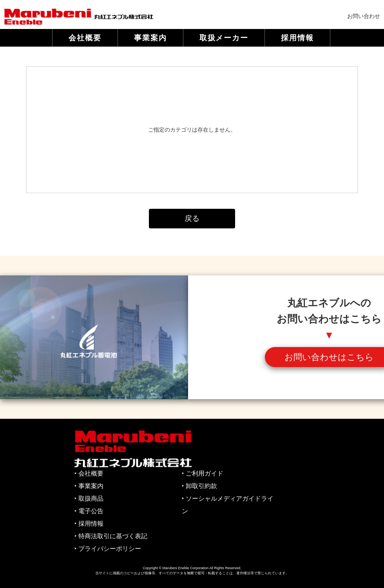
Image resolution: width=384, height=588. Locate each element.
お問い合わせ (364, 16)
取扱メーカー (224, 38)
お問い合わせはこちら (329, 357)
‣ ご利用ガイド (203, 473)
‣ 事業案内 (89, 486)
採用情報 (297, 38)
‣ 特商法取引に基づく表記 (111, 536)
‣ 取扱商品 (89, 498)
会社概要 (85, 38)
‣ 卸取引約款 (199, 486)
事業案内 (150, 38)
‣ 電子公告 (89, 511)
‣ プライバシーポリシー (108, 549)
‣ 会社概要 (89, 473)
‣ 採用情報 (89, 524)
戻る (192, 218)
